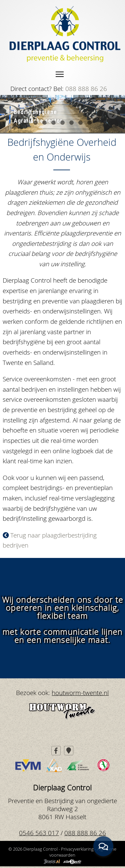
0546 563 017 (39, 833)
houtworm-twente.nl (80, 693)
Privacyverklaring (77, 849)
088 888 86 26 (86, 88)
